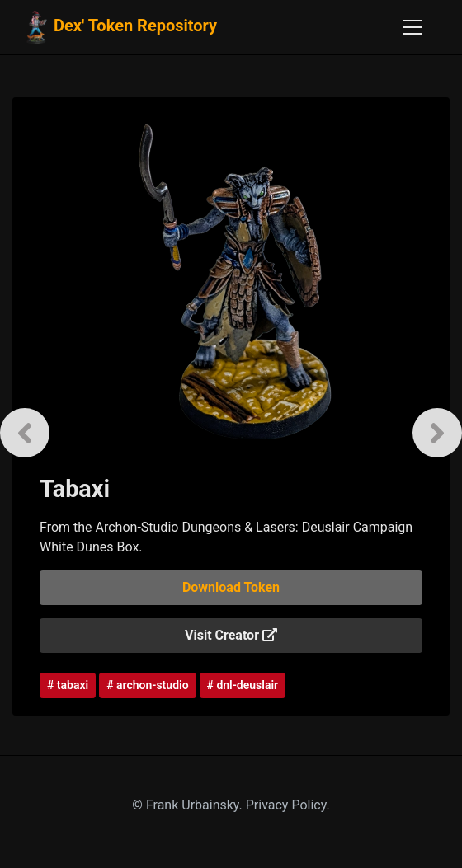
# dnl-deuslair (243, 685)
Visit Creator (231, 635)
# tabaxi (68, 685)
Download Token (231, 587)
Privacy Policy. (288, 805)
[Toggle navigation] (412, 27)
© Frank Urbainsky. (189, 805)
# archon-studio (147, 685)
